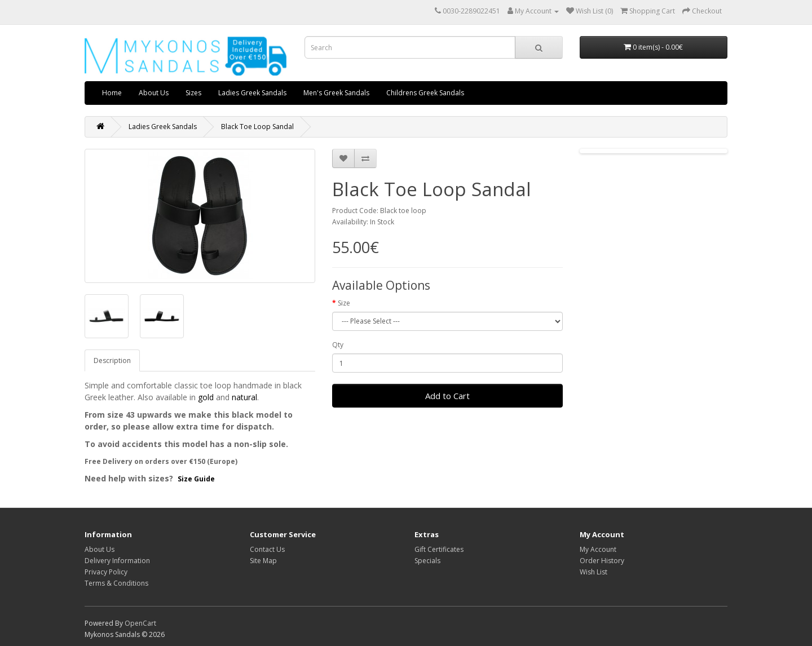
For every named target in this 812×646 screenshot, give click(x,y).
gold (206, 397)
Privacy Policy (106, 572)
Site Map (263, 561)
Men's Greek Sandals (336, 93)
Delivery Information (117, 561)
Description (112, 360)
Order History (602, 561)
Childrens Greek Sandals (425, 93)
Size (344, 303)
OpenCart (140, 623)
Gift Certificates (439, 549)
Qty (338, 345)
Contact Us (267, 549)
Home (112, 93)
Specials (427, 561)
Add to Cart (447, 396)
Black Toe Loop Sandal (257, 127)
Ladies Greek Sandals (252, 93)
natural (244, 397)
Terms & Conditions (116, 583)
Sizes (193, 93)
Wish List (593, 572)
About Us (154, 93)
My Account (598, 549)
